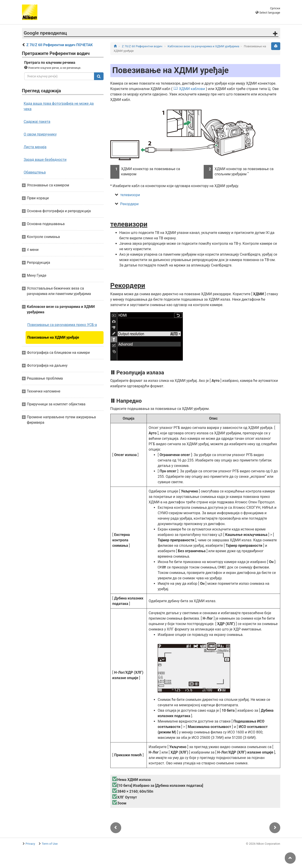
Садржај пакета (37, 122)
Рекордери (129, 204)
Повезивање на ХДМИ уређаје (53, 337)
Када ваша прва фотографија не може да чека (59, 106)
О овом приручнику (40, 134)
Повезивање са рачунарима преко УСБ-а (62, 325)
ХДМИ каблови (192, 89)
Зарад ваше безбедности (45, 160)
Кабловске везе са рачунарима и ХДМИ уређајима (203, 46)
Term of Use (50, 844)
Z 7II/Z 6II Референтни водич (142, 46)
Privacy (30, 844)
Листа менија (35, 147)
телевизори (130, 195)
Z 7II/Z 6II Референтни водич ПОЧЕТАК (59, 45)
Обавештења (35, 172)
